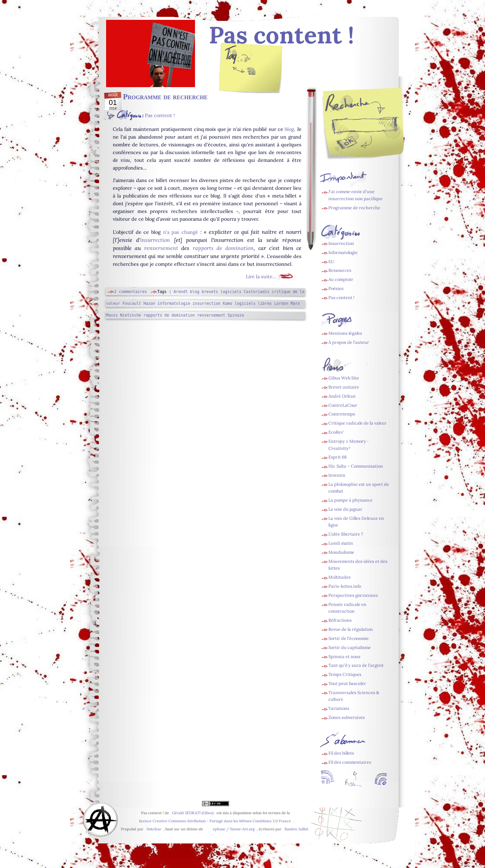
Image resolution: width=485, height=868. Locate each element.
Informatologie (343, 252)
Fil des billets (251, 73)
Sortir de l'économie (349, 638)
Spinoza (236, 315)
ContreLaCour (343, 405)
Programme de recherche (165, 97)
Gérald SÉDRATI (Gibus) (193, 813)
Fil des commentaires (350, 762)
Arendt (181, 292)
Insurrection (341, 243)
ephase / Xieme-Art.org (234, 829)
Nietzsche (131, 315)
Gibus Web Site (344, 378)
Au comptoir (341, 279)
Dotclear (154, 829)
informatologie (174, 303)
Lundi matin (341, 543)
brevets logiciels (222, 292)
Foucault (132, 303)
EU (331, 262)
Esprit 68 (337, 457)
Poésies (336, 288)
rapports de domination (223, 248)
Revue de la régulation (351, 629)
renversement (161, 248)
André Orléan (342, 396)
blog (289, 129)
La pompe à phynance (350, 500)
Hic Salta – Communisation (356, 466)
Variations (339, 708)
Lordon (281, 303)
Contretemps (342, 414)
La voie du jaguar (345, 509)
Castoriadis (257, 292)
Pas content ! (160, 115)
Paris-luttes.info (345, 586)
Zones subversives (347, 717)
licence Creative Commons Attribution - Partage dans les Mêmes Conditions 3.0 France (215, 821)
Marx (295, 303)
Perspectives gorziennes (353, 595)
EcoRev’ (336, 432)
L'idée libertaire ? (346, 534)
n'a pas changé (181, 232)
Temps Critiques (345, 674)
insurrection (155, 240)
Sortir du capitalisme (350, 647)
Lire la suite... (261, 277)
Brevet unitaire (344, 387)
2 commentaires (131, 292)
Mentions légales (345, 333)
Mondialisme (341, 552)
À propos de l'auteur (349, 342)
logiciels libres (253, 303)
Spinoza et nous (344, 657)
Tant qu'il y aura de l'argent (356, 665)
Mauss (112, 315)
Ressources (340, 270)
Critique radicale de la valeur (358, 423)
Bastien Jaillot (296, 829)
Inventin (337, 475)
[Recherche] (378, 125)
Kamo (228, 303)
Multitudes (339, 577)
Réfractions (340, 620)
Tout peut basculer (347, 683)
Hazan (149, 303)
